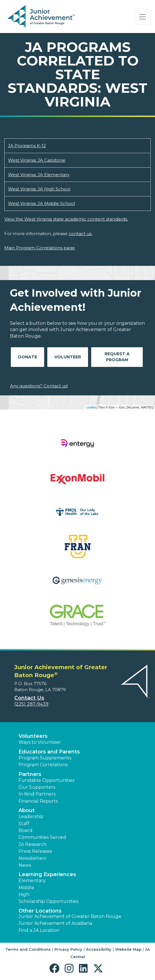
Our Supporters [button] (37, 787)
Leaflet (91, 407)
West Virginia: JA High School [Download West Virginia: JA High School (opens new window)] (39, 189)
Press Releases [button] (35, 851)
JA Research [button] (32, 844)
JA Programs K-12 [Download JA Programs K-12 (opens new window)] (27, 146)
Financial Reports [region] (38, 801)
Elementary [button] (32, 881)
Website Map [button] (128, 949)
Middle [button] (26, 888)
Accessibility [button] (99, 949)
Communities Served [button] (42, 837)
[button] (56, 968)
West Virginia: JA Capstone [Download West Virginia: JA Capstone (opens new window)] (37, 160)
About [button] (27, 810)
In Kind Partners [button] (37, 794)
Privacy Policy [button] (68, 949)
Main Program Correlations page (40, 248)
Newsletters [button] (32, 858)
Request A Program (117, 357)
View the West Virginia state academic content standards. (66, 219)
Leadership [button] (31, 816)
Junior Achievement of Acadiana (55, 923)
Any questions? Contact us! (39, 386)
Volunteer (68, 357)
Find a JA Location (39, 930)
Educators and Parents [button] (49, 752)
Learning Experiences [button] (47, 874)
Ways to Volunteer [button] (40, 742)
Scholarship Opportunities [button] (48, 901)
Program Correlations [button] (43, 765)
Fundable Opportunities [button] (46, 780)
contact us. (80, 234)
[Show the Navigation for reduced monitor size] (142, 17)
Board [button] (26, 830)
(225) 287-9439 (31, 704)
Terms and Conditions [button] (28, 949)
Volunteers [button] (33, 736)
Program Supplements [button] (45, 758)
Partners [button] (30, 774)
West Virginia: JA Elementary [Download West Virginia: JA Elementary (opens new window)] (39, 175)
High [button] (24, 894)
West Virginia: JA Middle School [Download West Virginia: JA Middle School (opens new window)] (41, 203)
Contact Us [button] (29, 698)
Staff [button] (24, 824)
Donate (27, 357)
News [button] (25, 865)
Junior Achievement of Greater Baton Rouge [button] (70, 916)
